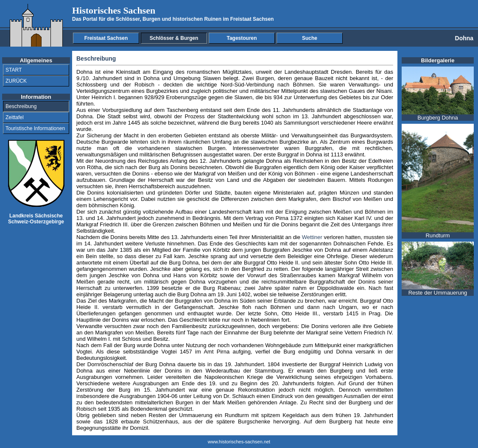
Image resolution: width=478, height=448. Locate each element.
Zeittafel (15, 117)
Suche (310, 38)
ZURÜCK (16, 81)
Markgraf (205, 174)
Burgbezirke (294, 142)
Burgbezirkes (162, 91)
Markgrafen (302, 199)
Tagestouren (242, 38)
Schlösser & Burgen (174, 38)
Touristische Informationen (35, 128)
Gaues (357, 91)
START (14, 70)
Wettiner (312, 237)
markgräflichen (375, 345)
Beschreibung (21, 106)
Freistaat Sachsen (106, 38)
